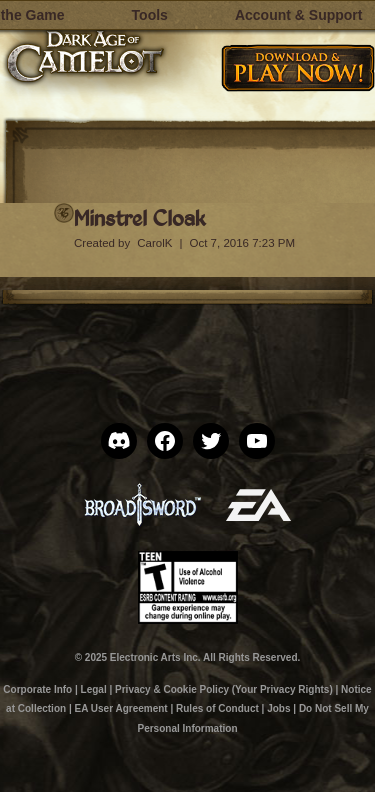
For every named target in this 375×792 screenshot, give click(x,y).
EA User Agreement (120, 708)
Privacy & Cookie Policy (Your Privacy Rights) (224, 689)
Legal (94, 689)
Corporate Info (37, 689)
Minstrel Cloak (139, 217)
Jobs (278, 708)
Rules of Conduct (217, 708)
